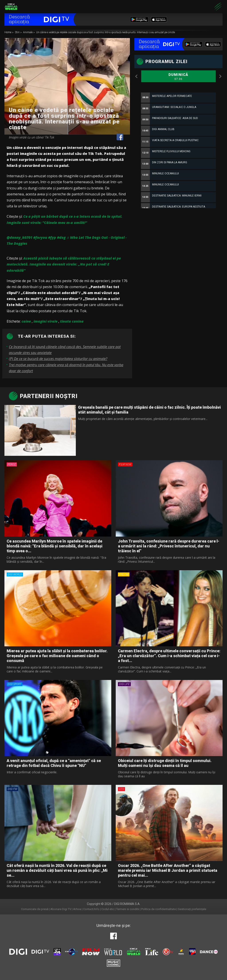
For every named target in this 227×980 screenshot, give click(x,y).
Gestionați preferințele (192, 909)
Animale (28, 33)
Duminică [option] (178, 77)
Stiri (18, 33)
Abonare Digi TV (61, 909)
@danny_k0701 (20, 237)
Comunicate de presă (35, 909)
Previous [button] (137, 76)
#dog (61, 237)
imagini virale (45, 321)
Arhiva (77, 909)
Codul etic (108, 909)
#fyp (52, 237)
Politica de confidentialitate (159, 909)
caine (26, 321)
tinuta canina (72, 321)
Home (8, 33)
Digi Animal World (11, 7)
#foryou (40, 237)
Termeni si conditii (128, 909)
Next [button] (220, 76)
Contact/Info (91, 909)
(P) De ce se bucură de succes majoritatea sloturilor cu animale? (58, 359)
